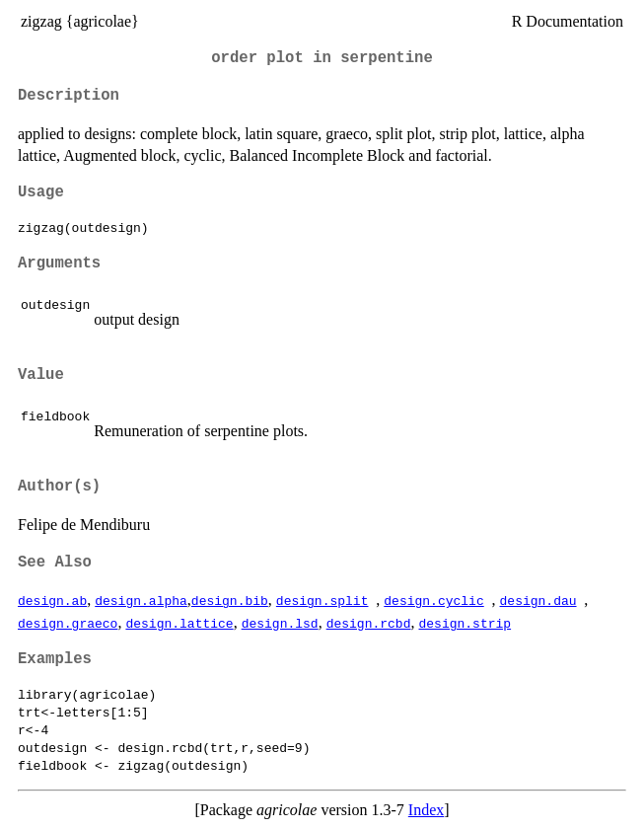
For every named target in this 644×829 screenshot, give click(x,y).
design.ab (52, 600)
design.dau (537, 600)
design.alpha (141, 600)
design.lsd (280, 623)
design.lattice (179, 623)
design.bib (230, 600)
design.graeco (68, 623)
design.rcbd (369, 623)
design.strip (465, 623)
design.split (322, 600)
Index (426, 810)
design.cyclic (433, 600)
